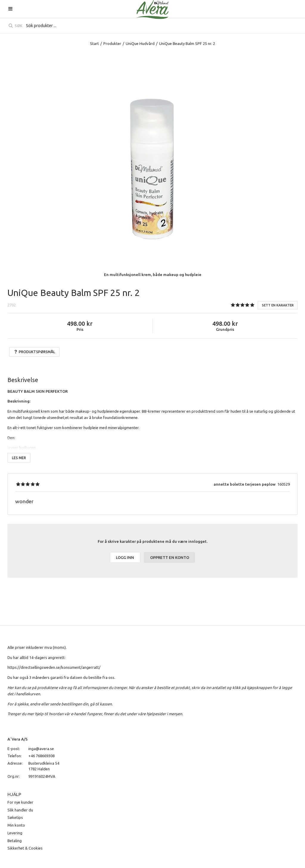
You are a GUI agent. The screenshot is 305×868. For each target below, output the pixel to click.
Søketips (15, 817)
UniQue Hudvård (140, 43)
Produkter (112, 43)
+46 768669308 (41, 756)
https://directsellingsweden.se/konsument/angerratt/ (54, 667)
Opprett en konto (170, 557)
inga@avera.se (41, 749)
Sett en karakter (278, 305)
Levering (15, 833)
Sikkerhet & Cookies (25, 848)
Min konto (16, 825)
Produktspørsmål (34, 352)
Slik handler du (20, 810)
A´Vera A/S (18, 739)
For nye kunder (20, 802)
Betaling (15, 841)
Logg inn (125, 557)
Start (94, 43)
